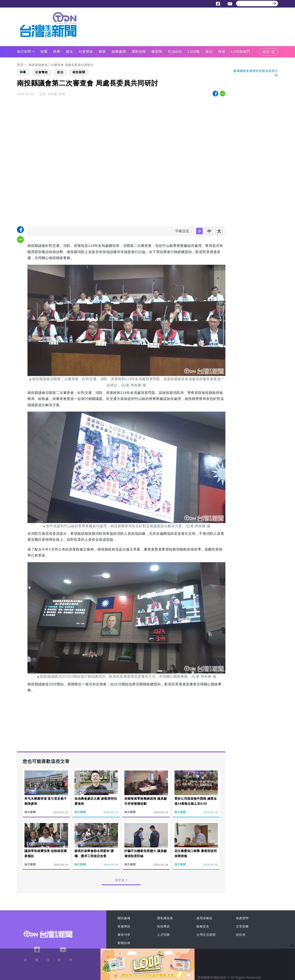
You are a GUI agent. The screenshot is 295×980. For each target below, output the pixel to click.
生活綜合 (175, 52)
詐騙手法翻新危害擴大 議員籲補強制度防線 (146, 853)
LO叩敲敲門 (241, 52)
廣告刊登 (124, 935)
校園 (44, 52)
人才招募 (163, 935)
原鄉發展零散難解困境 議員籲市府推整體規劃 (146, 801)
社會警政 (86, 52)
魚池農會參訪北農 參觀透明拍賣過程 (96, 801)
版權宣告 (203, 926)
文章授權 (242, 926)
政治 (209, 52)
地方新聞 (26, 52)
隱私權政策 (165, 918)
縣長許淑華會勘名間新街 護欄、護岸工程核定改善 (94, 853)
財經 (222, 52)
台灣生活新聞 (206, 935)
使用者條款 (204, 918)
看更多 (121, 880)
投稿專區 (163, 926)
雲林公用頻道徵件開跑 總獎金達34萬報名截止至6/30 (196, 801)
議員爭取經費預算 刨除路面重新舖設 (46, 853)
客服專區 (124, 926)
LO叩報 (194, 52)
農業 (102, 52)
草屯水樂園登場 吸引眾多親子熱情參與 (46, 801)
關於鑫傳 (124, 918)
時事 (57, 52)
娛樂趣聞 (119, 52)
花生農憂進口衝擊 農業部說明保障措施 (196, 853)
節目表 (241, 935)
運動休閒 (139, 52)
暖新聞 (157, 52)
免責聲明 (242, 918)
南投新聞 (79, 72)
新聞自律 (124, 943)
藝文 (70, 52)
